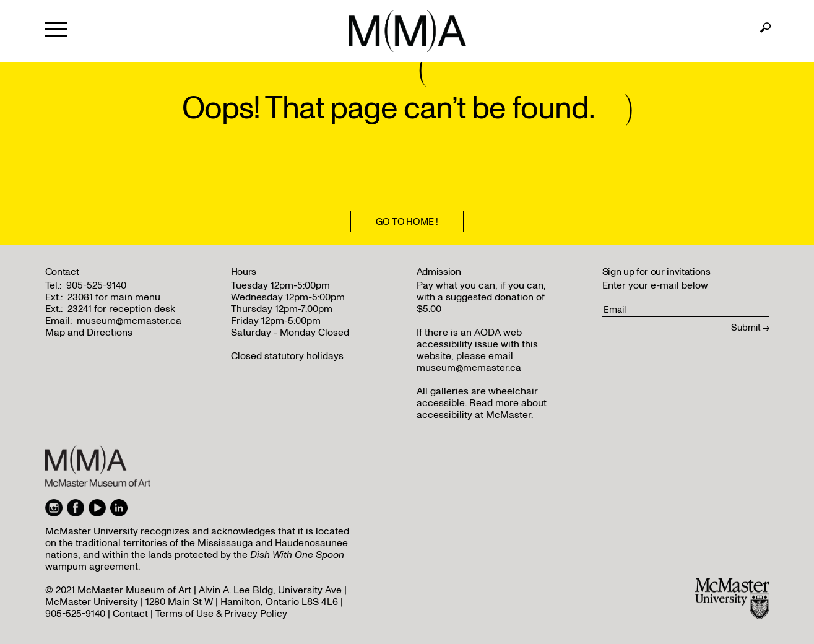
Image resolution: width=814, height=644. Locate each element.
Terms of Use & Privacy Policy (221, 614)
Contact (130, 614)
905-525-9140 (96, 285)
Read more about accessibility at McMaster (482, 409)
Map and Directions (89, 333)
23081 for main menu (114, 297)
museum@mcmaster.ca (129, 321)
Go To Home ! (407, 222)
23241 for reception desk (121, 309)
